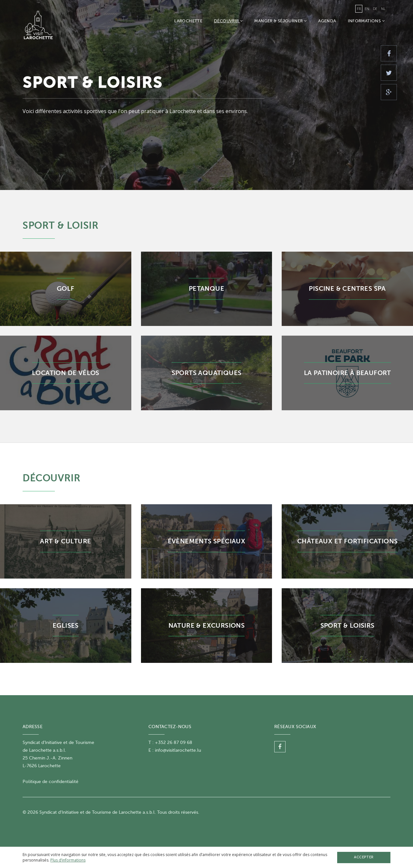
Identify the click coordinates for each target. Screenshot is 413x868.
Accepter (364, 857)
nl (383, 9)
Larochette (188, 21)
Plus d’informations (68, 860)
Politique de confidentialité (50, 782)
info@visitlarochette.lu (178, 750)
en (367, 9)
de (375, 9)
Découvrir (228, 21)
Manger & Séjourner (280, 21)
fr (359, 9)
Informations (366, 21)
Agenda (327, 21)
